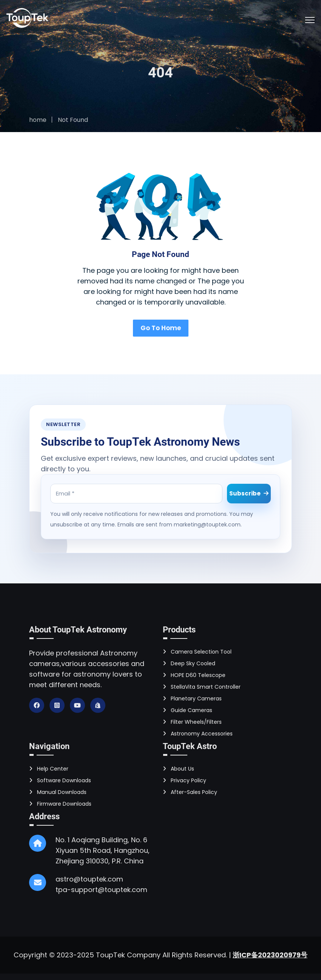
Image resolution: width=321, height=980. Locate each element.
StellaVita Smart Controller (202, 686)
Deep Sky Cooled (189, 662)
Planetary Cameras (192, 697)
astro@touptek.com (89, 878)
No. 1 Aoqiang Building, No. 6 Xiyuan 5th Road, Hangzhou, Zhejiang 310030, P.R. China (103, 849)
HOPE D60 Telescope (194, 674)
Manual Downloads (58, 791)
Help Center (49, 768)
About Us (178, 768)
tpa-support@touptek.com (101, 888)
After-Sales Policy (190, 791)
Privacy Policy (184, 779)
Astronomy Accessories (198, 732)
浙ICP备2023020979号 (270, 954)
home (38, 120)
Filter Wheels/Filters (192, 721)
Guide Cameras (188, 709)
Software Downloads (60, 779)
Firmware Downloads (60, 803)
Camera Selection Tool (197, 651)
